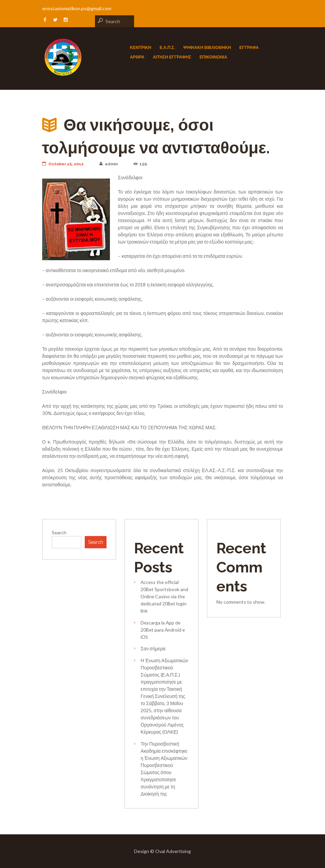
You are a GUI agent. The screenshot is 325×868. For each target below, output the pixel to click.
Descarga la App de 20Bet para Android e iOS (163, 630)
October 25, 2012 (63, 164)
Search (59, 532)
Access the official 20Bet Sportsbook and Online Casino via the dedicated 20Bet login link (164, 596)
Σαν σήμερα (153, 648)
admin (109, 164)
